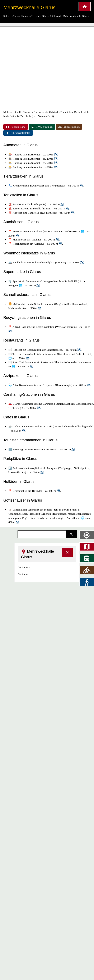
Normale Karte (16, 127)
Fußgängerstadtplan (18, 133)
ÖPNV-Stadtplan (42, 127)
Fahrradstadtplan (69, 127)
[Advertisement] (39, 68)
